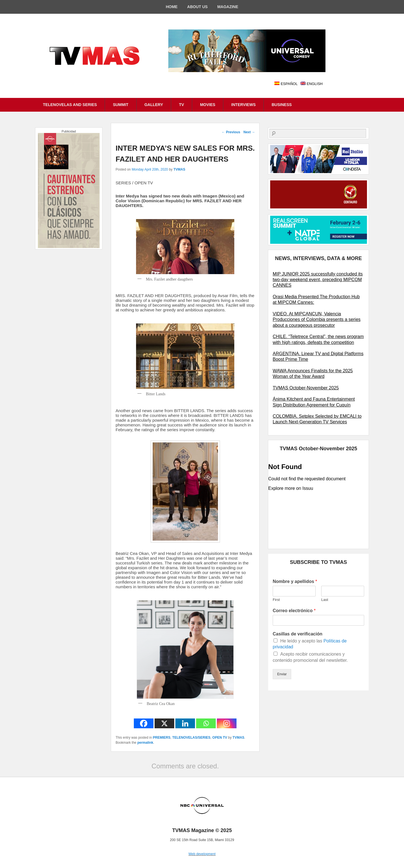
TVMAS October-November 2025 (306, 388)
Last (325, 600)
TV (182, 105)
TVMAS (179, 169)
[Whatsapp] (206, 723)
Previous (231, 132)
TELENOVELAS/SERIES (191, 738)
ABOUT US (197, 7)
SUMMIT (120, 105)
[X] (164, 723)
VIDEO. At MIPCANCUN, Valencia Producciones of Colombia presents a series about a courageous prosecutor (317, 320)
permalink (145, 743)
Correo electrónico (294, 611)
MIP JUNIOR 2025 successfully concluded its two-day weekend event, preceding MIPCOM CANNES (318, 280)
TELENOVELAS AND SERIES (70, 105)
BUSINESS (282, 105)
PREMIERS (162, 738)
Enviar (282, 674)
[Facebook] (144, 723)
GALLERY (154, 105)
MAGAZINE (228, 7)
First (276, 600)
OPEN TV (220, 738)
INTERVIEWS (243, 105)
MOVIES (208, 105)
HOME (172, 7)
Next (249, 132)
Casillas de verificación (298, 634)
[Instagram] (227, 723)
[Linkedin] (185, 723)
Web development (202, 854)
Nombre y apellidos (295, 581)
